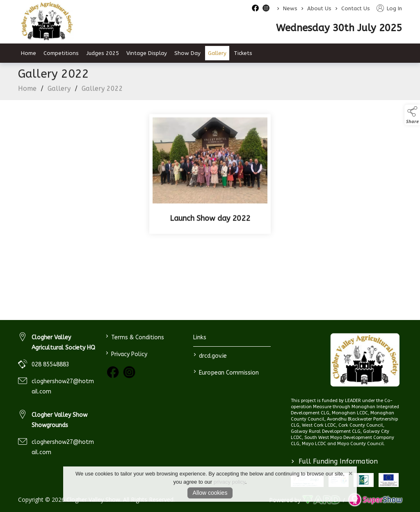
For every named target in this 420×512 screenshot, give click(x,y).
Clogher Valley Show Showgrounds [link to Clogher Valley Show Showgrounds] (59, 420)
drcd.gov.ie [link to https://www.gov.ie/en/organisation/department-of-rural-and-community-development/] (210, 355)
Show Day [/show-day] (187, 53)
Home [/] (29, 53)
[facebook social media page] (255, 8)
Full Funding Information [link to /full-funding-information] (334, 461)
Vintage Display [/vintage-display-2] (147, 53)
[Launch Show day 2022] (210, 176)
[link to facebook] (113, 372)
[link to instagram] (129, 372)
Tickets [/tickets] (243, 53)
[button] (412, 115)
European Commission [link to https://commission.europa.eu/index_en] (226, 372)
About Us (319, 8)
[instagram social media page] (266, 8)
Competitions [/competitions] (61, 53)
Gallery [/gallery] (217, 53)
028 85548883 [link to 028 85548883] (50, 365)
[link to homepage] (365, 360)
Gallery (59, 90)
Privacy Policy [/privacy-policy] (127, 353)
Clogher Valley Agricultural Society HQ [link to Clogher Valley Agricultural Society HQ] (63, 343)
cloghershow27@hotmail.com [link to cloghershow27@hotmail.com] (63, 386)
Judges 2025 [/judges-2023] (103, 53)
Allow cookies (210, 493)
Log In (389, 8)
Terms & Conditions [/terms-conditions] (135, 337)
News (290, 8)
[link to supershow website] (375, 500)
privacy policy (229, 482)
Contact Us (356, 8)
